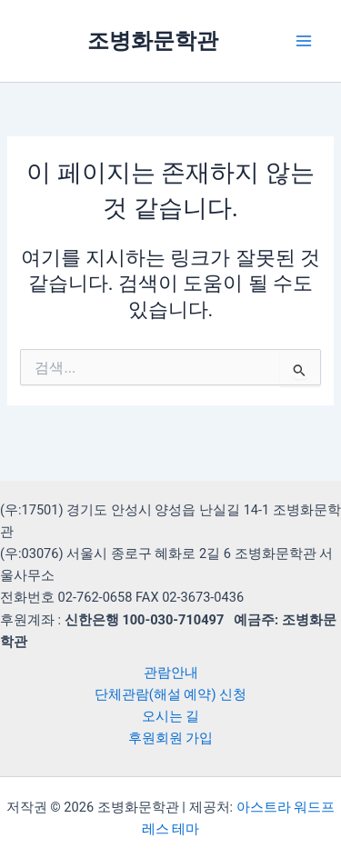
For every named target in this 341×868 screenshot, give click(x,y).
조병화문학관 (153, 41)
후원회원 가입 (171, 738)
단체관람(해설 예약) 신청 (170, 694)
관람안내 (171, 673)
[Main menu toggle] (304, 41)
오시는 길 (171, 716)
